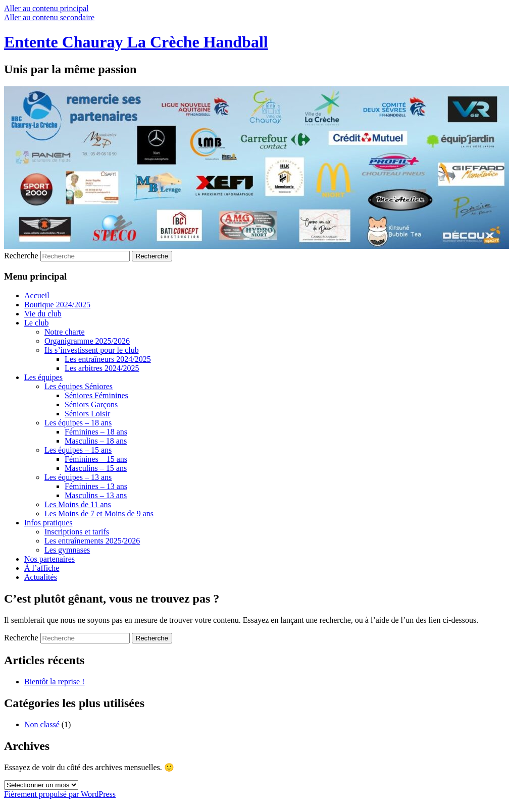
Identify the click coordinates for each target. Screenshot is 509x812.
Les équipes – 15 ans (78, 450)
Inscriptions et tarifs (77, 532)
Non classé (42, 724)
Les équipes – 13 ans (78, 477)
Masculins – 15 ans (96, 468)
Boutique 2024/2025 (57, 305)
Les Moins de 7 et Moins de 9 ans (99, 513)
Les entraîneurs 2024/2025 (108, 359)
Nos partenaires (49, 559)
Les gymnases (67, 550)
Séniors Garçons (91, 404)
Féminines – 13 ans (96, 486)
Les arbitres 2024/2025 (102, 368)
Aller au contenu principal (46, 8)
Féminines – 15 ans (96, 459)
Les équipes (43, 377)
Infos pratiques (48, 523)
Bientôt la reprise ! (55, 682)
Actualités (41, 577)
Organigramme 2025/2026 (87, 341)
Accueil (37, 295)
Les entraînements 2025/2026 (92, 541)
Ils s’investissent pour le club (92, 350)
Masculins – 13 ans (96, 495)
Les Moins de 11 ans (78, 504)
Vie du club (43, 314)
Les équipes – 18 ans (78, 423)
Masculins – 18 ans (96, 441)
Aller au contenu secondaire (49, 17)
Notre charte (65, 332)
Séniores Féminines (96, 395)
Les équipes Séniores (79, 386)
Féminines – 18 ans (96, 432)
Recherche (21, 256)
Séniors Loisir (87, 414)
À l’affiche (42, 568)
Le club (36, 323)
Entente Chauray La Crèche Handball (136, 42)
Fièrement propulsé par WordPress (60, 794)
